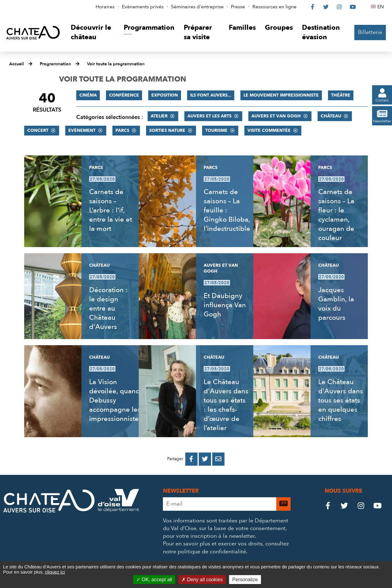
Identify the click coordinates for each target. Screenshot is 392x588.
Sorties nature (167, 130)
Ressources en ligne (274, 7)
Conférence (124, 95)
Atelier (159, 116)
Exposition (165, 95)
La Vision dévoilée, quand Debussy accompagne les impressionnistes (115, 400)
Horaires (105, 7)
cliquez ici (55, 572)
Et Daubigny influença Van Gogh (225, 305)
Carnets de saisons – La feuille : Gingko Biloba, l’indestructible (227, 210)
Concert (38, 130)
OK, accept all (154, 580)
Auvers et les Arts (209, 116)
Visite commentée (269, 130)
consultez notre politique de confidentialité (226, 548)
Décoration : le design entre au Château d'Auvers (108, 308)
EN (381, 7)
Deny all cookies (202, 580)
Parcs (122, 130)
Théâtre (341, 95)
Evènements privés (143, 7)
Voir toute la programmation (116, 64)
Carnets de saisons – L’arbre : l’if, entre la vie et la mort (111, 210)
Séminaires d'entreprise (197, 7)
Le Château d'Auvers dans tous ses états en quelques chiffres (341, 400)
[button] (93, 33)
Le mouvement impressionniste (281, 95)
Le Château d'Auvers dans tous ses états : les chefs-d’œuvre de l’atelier (226, 405)
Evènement (82, 130)
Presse (238, 7)
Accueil (17, 64)
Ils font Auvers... (211, 95)
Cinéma (88, 95)
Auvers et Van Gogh (276, 116)
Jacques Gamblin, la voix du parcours (336, 304)
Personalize (245, 580)
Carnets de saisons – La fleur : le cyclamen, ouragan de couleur (336, 215)
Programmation (55, 64)
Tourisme (216, 130)
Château (331, 116)
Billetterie (370, 32)
